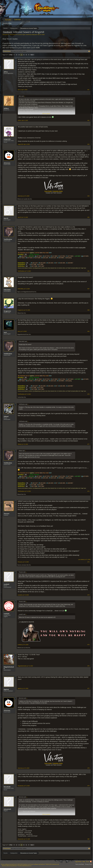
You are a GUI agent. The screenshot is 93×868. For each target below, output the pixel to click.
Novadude (7, 787)
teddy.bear (34, 34)
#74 (88, 595)
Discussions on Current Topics (18, 34)
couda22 (6, 584)
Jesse (25, 565)
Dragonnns (7, 311)
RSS (91, 862)
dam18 (6, 218)
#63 (88, 144)
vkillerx (6, 108)
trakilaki (7, 614)
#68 (88, 310)
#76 (88, 666)
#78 (88, 768)
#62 (88, 120)
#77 (88, 688)
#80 (88, 839)
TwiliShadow (8, 239)
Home (87, 861)
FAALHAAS (7, 290)
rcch (25, 648)
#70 (88, 394)
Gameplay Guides (58, 191)
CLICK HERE (35, 48)
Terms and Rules (80, 864)
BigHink (6, 689)
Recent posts (7, 23)
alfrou (6, 72)
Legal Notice (78, 861)
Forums (8, 20)
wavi (5, 332)
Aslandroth (7, 809)
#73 (88, 562)
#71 (88, 444)
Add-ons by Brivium (17, 866)
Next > (32, 55)
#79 (88, 786)
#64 (88, 196)
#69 (88, 331)
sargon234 (7, 139)
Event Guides (48, 191)
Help (84, 861)
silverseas (7, 163)
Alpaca (19, 292)
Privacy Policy (88, 864)
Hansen (19, 565)
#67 (88, 289)
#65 (88, 217)
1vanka (19, 397)
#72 (88, 491)
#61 (88, 90)
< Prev (11, 55)
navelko (26, 199)
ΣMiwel (19, 199)
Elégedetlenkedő (28, 292)
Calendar (17, 19)
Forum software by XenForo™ (45, 864)
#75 (88, 645)
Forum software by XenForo (15, 864)
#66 (88, 271)
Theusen (7, 514)
